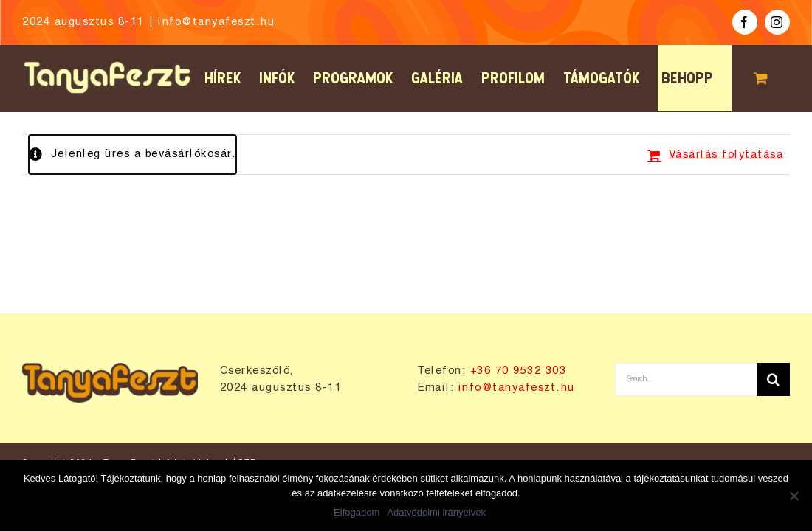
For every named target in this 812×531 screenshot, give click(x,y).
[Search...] (686, 379)
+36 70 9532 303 (519, 371)
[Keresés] (773, 379)
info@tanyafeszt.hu (216, 22)
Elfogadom (357, 512)
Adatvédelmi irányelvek (436, 512)
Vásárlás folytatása (726, 155)
